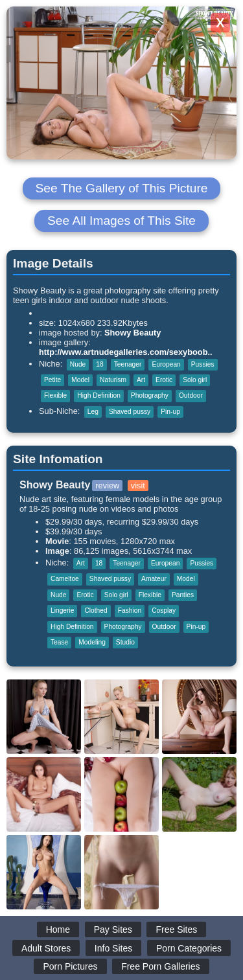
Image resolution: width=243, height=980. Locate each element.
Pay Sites (113, 929)
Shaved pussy (130, 412)
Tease (59, 642)
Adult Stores (46, 948)
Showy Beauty (133, 333)
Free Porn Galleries (160, 966)
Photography (150, 395)
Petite (52, 380)
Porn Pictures (70, 966)
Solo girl (195, 380)
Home (58, 929)
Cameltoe (65, 579)
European (166, 364)
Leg (93, 412)
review (107, 485)
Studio (125, 642)
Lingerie (62, 610)
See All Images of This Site (121, 221)
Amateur (154, 579)
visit (138, 485)
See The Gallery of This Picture (122, 188)
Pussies (203, 364)
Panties (183, 595)
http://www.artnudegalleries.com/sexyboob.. (126, 352)
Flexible (55, 395)
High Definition (99, 395)
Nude (78, 364)
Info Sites (113, 948)
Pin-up (170, 412)
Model (80, 380)
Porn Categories (189, 948)
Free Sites (176, 929)
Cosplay (164, 610)
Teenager (128, 364)
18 (99, 364)
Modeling (92, 642)
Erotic (164, 380)
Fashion (130, 610)
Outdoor (191, 395)
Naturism (113, 380)
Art (141, 380)
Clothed (96, 610)
